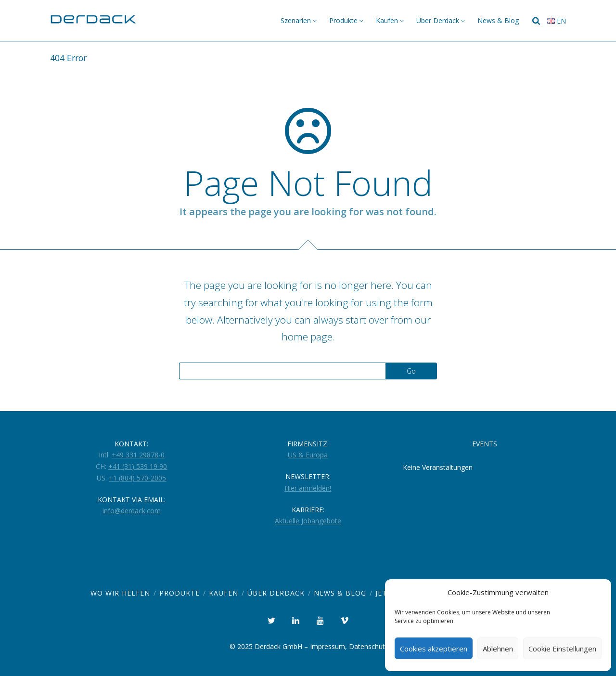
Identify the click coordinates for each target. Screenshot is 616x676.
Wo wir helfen (120, 593)
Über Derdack (438, 20)
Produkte (343, 20)
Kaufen (387, 20)
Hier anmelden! (308, 488)
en (557, 21)
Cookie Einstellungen (562, 649)
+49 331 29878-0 (138, 455)
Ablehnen (498, 649)
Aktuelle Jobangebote (308, 521)
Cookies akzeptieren (434, 649)
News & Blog (498, 20)
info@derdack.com (132, 511)
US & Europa (308, 455)
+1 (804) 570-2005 (137, 478)
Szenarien (296, 20)
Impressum (327, 646)
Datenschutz (369, 646)
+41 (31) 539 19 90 (138, 466)
